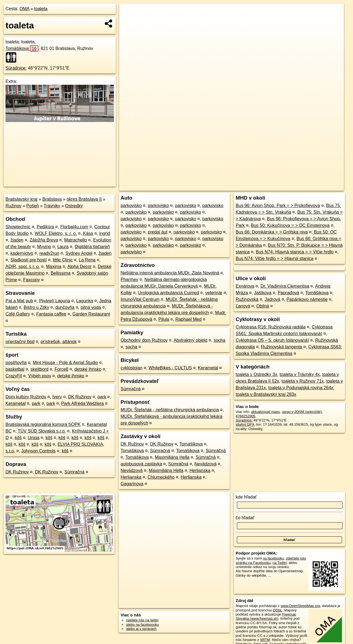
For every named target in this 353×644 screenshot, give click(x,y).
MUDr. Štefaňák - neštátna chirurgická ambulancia (170, 410)
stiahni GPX (245, 424)
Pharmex (129, 279)
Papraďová (288, 293)
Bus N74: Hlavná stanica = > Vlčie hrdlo (295, 252)
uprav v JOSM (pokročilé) (302, 412)
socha (219, 340)
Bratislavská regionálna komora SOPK (43, 424)
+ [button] (129, 13)
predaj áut (158, 232)
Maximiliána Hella (172, 457)
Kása (88, 233)
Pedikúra (45, 227)
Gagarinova (132, 484)
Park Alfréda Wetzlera (82, 403)
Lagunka (85, 301)
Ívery (57, 397)
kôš (18, 438)
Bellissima (61, 273)
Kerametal (16, 403)
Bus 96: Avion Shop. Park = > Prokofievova (278, 206)
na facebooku (273, 558)
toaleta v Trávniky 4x (300, 374)
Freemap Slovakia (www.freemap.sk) (266, 616)
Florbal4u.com (74, 227)
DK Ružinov (80, 397)
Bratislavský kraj (22, 199)
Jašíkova (263, 293)
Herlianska (200, 471)
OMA (25, 9)
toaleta (41, 9)
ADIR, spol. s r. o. (23, 267)
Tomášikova (22, 48)
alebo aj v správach (141, 629)
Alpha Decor (79, 267)
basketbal (15, 369)
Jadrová (273, 299)
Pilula (164, 319)
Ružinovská (247, 299)
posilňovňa (16, 363)
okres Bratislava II (84, 199)
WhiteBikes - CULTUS (170, 368)
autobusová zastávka (141, 464)
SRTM (265, 640)
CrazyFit (14, 376)
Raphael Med (188, 319)
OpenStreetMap (249, 187)
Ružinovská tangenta (281, 347)
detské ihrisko (88, 369)
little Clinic (63, 260)
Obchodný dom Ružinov (144, 340)
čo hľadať (245, 518)
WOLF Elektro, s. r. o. (56, 233)
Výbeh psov (40, 376)
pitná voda (91, 307)
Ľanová (243, 306)
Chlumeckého (161, 477)
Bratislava (52, 199)
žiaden (17, 240)
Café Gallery (18, 314)
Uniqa (34, 438)
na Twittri (280, 563)
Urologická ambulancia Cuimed (168, 293)
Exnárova (245, 286)
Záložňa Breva (44, 240)
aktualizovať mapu (266, 412)
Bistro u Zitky (36, 307)
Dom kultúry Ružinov (26, 397)
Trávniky (52, 206)
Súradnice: (16, 68)
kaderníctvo (22, 253)
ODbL (278, 610)
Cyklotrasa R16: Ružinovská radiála (271, 327)
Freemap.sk (277, 187)
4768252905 (246, 416)
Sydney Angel (79, 253)
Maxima (54, 267)
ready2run (49, 253)
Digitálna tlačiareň (92, 247)
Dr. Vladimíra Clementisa (285, 286)
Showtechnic (18, 227)
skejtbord (40, 369)
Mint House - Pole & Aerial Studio (65, 363)
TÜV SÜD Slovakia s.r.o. (42, 431)
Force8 (61, 369)
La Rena (87, 260)
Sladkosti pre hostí (29, 260)
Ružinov (14, 206)
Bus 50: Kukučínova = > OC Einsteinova (290, 225)
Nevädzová (205, 464)
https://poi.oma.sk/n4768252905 (319, 187)
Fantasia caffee (51, 314)
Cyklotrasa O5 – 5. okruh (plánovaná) (272, 340)
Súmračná (74, 472)
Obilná (263, 306)
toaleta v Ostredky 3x (256, 374)
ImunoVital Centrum (140, 299)
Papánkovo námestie (307, 299)
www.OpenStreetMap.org (300, 606)
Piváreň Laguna (55, 301)
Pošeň (33, 206)
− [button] (129, 22)
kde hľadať (246, 497)
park (102, 397)
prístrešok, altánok (59, 342)
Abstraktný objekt (190, 340)
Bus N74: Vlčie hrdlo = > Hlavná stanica (275, 259)
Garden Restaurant (91, 314)
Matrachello (76, 240)
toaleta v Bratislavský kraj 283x (266, 394)
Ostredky (74, 206)
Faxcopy (31, 280)
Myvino (44, 247)
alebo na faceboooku (142, 625)
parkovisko (131, 206)
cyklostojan (131, 368)
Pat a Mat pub (19, 301)
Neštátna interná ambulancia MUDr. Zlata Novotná (170, 273)
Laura (63, 247)
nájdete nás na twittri (142, 620)
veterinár (214, 293)
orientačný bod (20, 342)
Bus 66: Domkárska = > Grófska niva (272, 232)
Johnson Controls (38, 451)
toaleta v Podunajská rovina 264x (301, 388)
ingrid (105, 233)
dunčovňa (65, 307)
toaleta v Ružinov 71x (303, 381)
